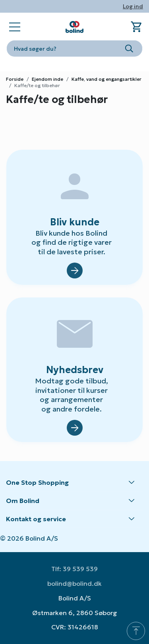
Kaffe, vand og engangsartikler (106, 79)
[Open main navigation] (15, 27)
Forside (15, 79)
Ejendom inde (47, 79)
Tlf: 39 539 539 (74, 569)
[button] (74, 483)
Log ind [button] (133, 6)
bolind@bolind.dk (74, 583)
